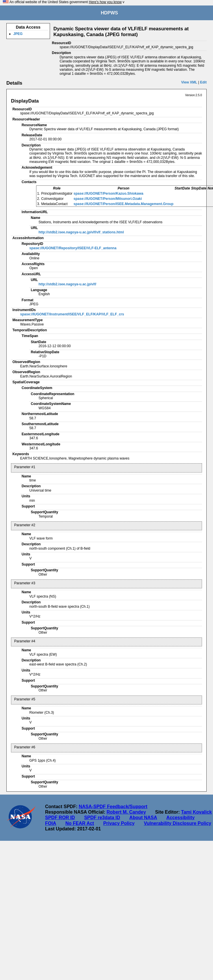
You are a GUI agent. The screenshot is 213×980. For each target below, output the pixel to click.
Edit (203, 82)
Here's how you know (105, 2)
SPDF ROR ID (60, 818)
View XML (189, 82)
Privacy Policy (119, 823)
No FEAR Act (80, 823)
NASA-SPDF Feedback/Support (113, 807)
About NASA (143, 818)
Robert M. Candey (126, 812)
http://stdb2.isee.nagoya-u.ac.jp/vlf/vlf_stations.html (81, 232)
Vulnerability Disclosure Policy (178, 823)
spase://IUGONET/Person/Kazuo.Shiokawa (109, 194)
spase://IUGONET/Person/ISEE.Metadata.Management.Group (124, 204)
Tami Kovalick (197, 812)
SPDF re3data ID (102, 818)
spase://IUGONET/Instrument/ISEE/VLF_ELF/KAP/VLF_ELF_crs (72, 314)
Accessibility (181, 818)
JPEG (18, 34)
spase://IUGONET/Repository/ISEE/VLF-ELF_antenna (73, 248)
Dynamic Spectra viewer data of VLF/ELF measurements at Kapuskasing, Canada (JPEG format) (121, 32)
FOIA (51, 823)
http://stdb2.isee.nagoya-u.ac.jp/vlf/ (67, 284)
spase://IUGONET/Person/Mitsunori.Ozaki (108, 199)
